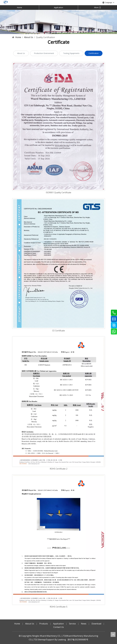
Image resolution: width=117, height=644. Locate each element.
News (84, 624)
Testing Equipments (71, 53)
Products (44, 624)
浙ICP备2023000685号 (78, 640)
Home (19, 7)
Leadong (62, 640)
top (113, 634)
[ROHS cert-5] (59, 540)
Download (96, 624)
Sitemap (42, 640)
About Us (21, 53)
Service (72, 624)
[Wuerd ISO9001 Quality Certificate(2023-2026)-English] (59, 126)
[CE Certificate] (59, 264)
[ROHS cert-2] (59, 402)
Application (58, 7)
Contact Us (59, 627)
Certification (94, 53)
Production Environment (44, 53)
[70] (58, 22)
